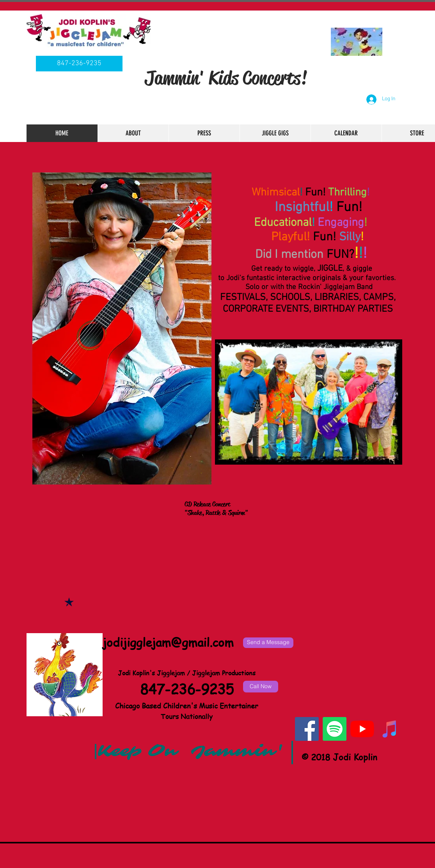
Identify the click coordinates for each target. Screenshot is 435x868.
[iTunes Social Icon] (390, 729)
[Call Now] (261, 687)
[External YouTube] (217, 575)
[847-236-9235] (79, 64)
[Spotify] (335, 729)
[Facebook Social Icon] (307, 729)
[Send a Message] (268, 643)
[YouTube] (362, 729)
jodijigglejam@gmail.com (168, 642)
